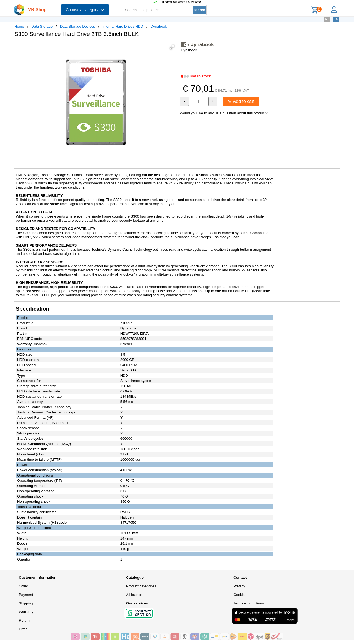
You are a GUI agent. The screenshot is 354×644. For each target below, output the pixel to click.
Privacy (239, 586)
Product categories (141, 586)
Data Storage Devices (77, 26)
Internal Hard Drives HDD (123, 26)
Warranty (26, 612)
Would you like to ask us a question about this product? (224, 113)
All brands (134, 595)
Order (23, 586)
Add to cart (241, 101)
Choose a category (85, 10)
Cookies (240, 595)
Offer (23, 629)
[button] (172, 47)
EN (336, 19)
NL (327, 19)
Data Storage (42, 26)
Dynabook (159, 26)
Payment (26, 595)
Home (19, 26)
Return (24, 620)
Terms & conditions (249, 603)
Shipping (26, 603)
